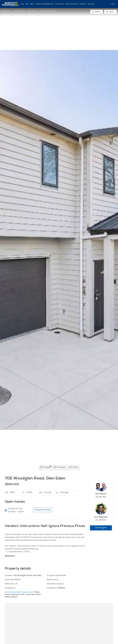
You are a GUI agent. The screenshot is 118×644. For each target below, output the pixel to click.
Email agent (101, 528)
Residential (6, 11)
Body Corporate (72, 4)
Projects (83, 4)
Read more (10, 556)
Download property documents (19, 592)
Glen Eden (32, 11)
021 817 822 (101, 520)
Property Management (44, 4)
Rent (32, 4)
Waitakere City (19, 11)
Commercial (59, 4)
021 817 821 (101, 497)
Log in (113, 4)
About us (91, 4)
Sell (27, 4)
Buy (23, 4)
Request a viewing (42, 510)
